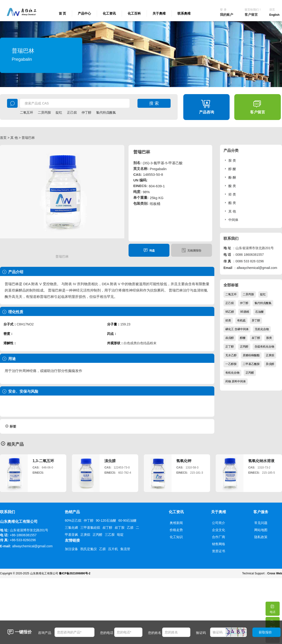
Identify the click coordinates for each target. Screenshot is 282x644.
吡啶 (120, 535)
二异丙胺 (44, 112)
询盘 (149, 250)
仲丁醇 (86, 112)
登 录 (223, 10)
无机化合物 (262, 329)
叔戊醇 (230, 338)
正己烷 (72, 112)
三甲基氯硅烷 (90, 528)
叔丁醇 (256, 338)
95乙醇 (230, 312)
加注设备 (71, 549)
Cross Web (275, 573)
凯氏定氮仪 (89, 549)
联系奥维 (184, 13)
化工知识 (176, 537)
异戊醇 (270, 364)
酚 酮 (230, 177)
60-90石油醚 (128, 520)
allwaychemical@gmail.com (257, 268)
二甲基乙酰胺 (251, 364)
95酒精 (245, 312)
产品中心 (84, 13)
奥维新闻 (176, 523)
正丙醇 (244, 347)
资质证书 (219, 551)
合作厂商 (219, 537)
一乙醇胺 (231, 364)
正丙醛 (250, 373)
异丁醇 (256, 320)
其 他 (14, 138)
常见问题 (261, 523)
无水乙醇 (231, 355)
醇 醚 (230, 169)
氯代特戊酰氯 (106, 112)
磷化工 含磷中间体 (237, 329)
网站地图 (261, 530)
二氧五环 (27, 112)
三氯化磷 (71, 528)
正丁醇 (230, 347)
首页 (3, 138)
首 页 (63, 13)
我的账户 (227, 15)
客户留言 (251, 15)
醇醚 (243, 338)
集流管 (125, 549)
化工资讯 (109, 13)
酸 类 (230, 186)
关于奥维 (159, 13)
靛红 (59, 112)
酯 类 (230, 203)
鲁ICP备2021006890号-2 (75, 573)
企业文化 (219, 530)
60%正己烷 (73, 520)
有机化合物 (232, 373)
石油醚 (259, 312)
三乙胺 (110, 535)
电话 (272, 608)
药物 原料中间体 (236, 381)
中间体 (231, 220)
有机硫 (241, 320)
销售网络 (219, 544)
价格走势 (176, 530)
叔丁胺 (120, 528)
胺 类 (230, 160)
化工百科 (134, 13)
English (274, 15)
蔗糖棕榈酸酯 (251, 355)
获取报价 (265, 632)
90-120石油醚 (106, 520)
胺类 (269, 338)
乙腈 (130, 528)
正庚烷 (270, 355)
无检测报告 (191, 250)
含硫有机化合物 (264, 347)
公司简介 (219, 523)
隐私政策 (261, 537)
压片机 (113, 549)
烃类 (228, 320)
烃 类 (230, 194)
